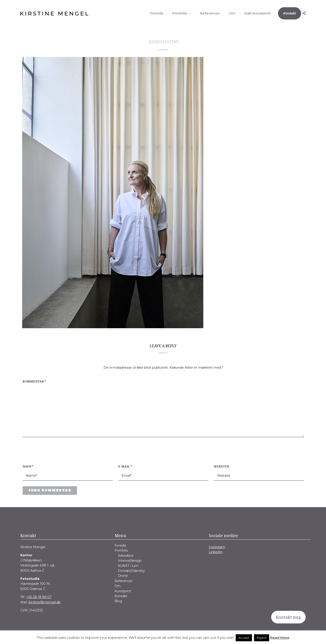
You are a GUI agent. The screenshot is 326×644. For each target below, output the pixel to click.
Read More (280, 638)
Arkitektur (126, 556)
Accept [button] (244, 638)
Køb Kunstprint (258, 13)
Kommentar (34, 381)
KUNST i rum (128, 566)
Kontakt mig (288, 617)
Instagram (217, 547)
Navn (28, 466)
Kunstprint (123, 591)
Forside (157, 13)
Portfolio (180, 13)
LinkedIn (216, 552)
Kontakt (290, 13)
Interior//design (130, 561)
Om (232, 13)
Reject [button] (262, 638)
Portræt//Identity (131, 571)
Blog (118, 601)
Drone (123, 576)
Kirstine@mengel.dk (44, 602)
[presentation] (52, 453)
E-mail (125, 466)
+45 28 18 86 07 (39, 597)
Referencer (210, 13)
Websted (222, 466)
